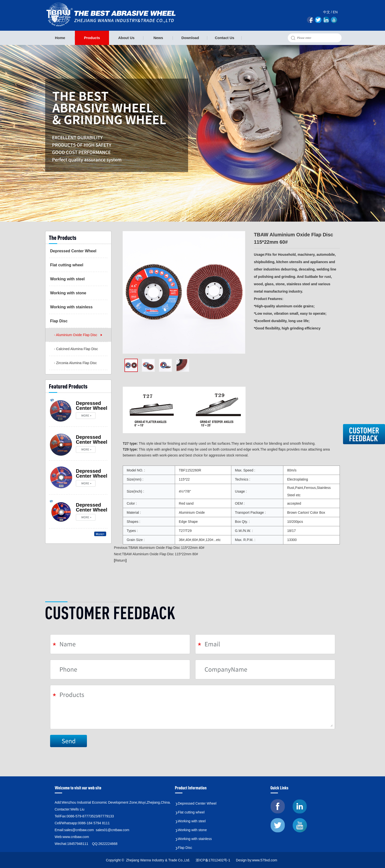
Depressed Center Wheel (73, 251)
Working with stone (68, 293)
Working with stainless (71, 307)
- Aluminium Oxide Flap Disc (76, 335)
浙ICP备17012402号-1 (213, 860)
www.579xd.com (265, 860)
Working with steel (67, 279)
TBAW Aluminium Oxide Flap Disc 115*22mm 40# (166, 548)
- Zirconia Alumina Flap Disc (75, 363)
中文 (327, 12)
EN (335, 12)
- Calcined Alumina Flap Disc (76, 349)
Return (120, 560)
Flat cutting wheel (67, 265)
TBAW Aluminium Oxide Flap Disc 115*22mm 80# (160, 554)
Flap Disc (59, 321)
